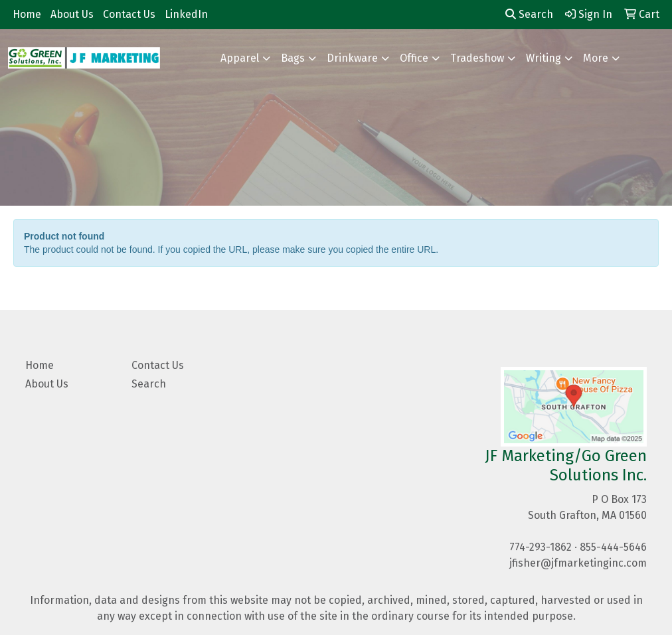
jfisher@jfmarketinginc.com (578, 563)
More (596, 58)
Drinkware (352, 58)
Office (414, 58)
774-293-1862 (541, 547)
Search (529, 14)
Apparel (240, 58)
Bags (293, 58)
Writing (544, 58)
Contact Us (129, 14)
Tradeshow (477, 58)
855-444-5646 (613, 547)
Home (27, 14)
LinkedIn (186, 14)
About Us (72, 14)
